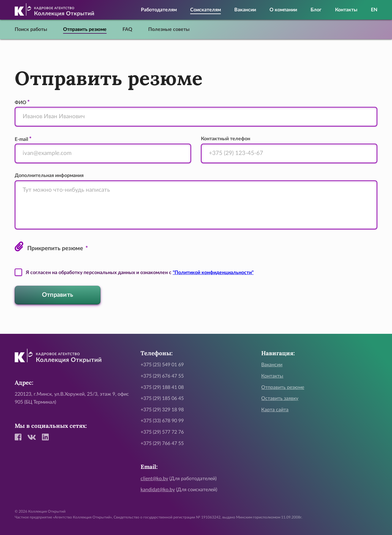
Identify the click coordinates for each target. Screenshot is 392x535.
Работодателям (159, 10)
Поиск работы (31, 29)
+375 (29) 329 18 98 (162, 410)
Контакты (346, 10)
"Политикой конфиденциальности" (213, 273)
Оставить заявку (280, 398)
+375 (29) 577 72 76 (162, 432)
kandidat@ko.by (158, 490)
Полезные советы (169, 29)
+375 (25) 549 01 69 (162, 365)
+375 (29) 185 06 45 (162, 398)
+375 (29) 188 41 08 (162, 387)
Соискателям (205, 10)
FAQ (127, 29)
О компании (283, 10)
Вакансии (245, 10)
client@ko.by (154, 479)
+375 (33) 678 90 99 (162, 421)
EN (374, 10)
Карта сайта (275, 410)
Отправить (58, 295)
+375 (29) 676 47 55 (162, 376)
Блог (316, 10)
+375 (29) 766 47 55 (162, 443)
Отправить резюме (85, 29)
